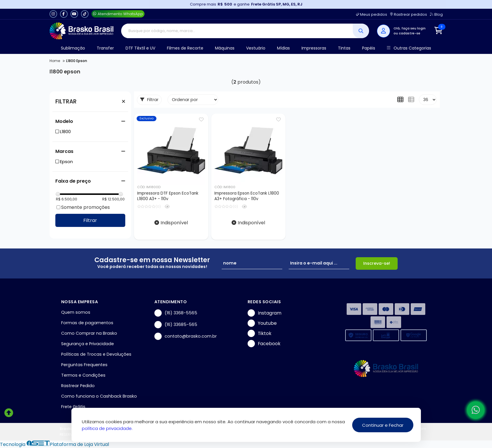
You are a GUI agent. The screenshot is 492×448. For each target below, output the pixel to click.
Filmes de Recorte (185, 48)
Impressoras (314, 48)
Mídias (283, 48)
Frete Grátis (73, 407)
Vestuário (256, 48)
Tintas (344, 48)
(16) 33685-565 (176, 325)
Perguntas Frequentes (84, 365)
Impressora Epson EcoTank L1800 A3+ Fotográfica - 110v (247, 196)
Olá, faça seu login (410, 28)
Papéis (369, 48)
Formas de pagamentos (87, 323)
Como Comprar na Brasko (89, 333)
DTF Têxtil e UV (140, 48)
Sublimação (73, 48)
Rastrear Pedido (78, 386)
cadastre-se (410, 33)
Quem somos (76, 312)
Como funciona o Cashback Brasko (99, 396)
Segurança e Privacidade (88, 344)
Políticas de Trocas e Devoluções (96, 354)
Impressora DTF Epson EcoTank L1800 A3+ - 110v (168, 196)
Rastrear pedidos (409, 14)
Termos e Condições (83, 375)
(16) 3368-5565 (176, 313)
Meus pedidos (372, 14)
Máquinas (225, 48)
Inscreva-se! (377, 263)
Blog (436, 14)
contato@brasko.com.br (186, 336)
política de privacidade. (107, 428)
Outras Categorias (409, 48)
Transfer (105, 48)
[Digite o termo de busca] (237, 31)
